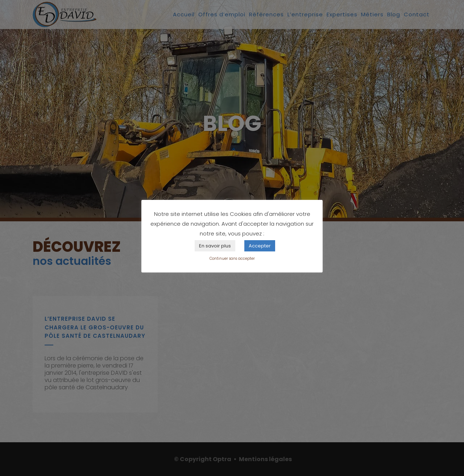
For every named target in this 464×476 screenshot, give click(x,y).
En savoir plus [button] (215, 246)
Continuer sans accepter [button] (232, 258)
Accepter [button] (260, 246)
